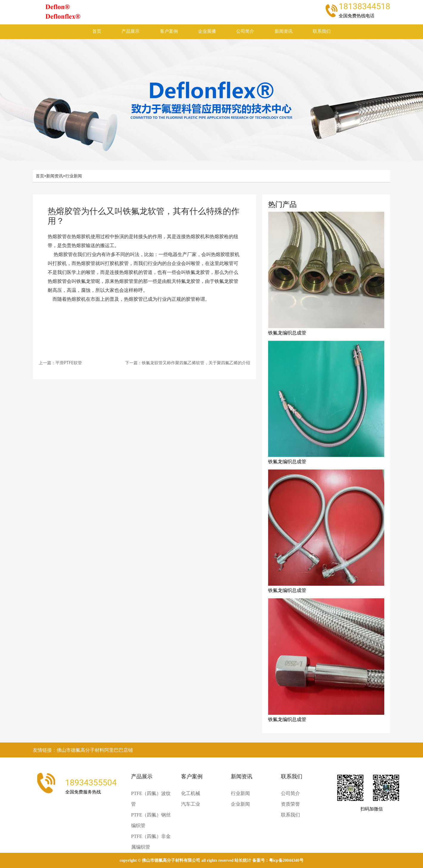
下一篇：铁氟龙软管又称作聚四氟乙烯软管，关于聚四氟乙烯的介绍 (188, 363)
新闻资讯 (284, 31)
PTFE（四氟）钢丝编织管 (151, 820)
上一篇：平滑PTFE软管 (60, 363)
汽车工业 (191, 804)
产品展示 (130, 31)
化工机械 (191, 793)
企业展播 (207, 31)
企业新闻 (240, 804)
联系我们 (322, 31)
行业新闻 (74, 176)
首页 (97, 31)
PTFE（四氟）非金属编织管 (151, 842)
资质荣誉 (290, 804)
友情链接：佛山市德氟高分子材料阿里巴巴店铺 (83, 750)
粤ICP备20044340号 (286, 860)
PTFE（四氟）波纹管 (151, 799)
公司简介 (245, 31)
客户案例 (169, 31)
